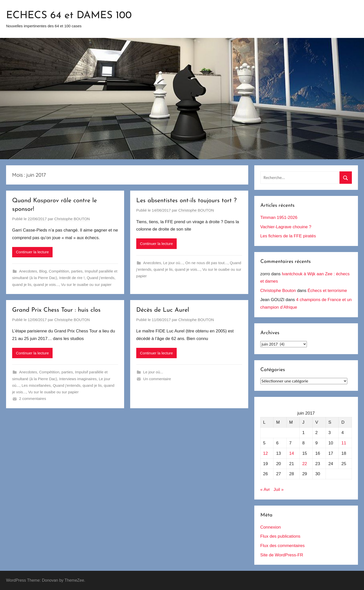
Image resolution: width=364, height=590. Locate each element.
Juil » (279, 490)
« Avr (265, 490)
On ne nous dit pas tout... (207, 263)
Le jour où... (173, 263)
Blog (43, 271)
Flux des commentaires (283, 546)
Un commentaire (157, 379)
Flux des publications (280, 536)
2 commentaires (33, 399)
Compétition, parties (66, 271)
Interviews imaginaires (78, 379)
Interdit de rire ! (72, 278)
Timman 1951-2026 (279, 218)
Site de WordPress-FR (282, 555)
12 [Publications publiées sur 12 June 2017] (266, 453)
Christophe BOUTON (72, 219)
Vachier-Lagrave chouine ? (286, 227)
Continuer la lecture (32, 252)
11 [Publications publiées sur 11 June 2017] (344, 443)
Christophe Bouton (278, 291)
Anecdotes (28, 271)
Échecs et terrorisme (327, 291)
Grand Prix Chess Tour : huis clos (56, 310)
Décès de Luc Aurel (163, 310)
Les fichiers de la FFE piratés (288, 236)
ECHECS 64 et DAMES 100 (69, 16)
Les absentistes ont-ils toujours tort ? (186, 201)
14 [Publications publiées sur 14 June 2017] (292, 453)
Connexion (271, 527)
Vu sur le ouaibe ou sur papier (86, 285)
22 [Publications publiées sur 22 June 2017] (305, 464)
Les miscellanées (36, 385)
